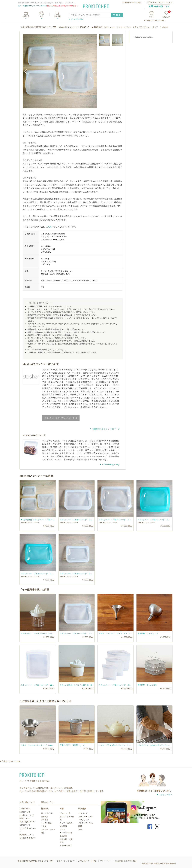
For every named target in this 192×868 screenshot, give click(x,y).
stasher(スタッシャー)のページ (106, 429)
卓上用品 (63, 836)
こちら (49, 227)
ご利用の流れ (25, 809)
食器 (42, 16)
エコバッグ (83, 813)
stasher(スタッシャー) (68, 27)
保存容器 (45, 820)
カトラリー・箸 (66, 833)
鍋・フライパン (47, 813)
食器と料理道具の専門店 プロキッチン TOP (39, 27)
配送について (25, 812)
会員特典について (27, 835)
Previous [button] (27, 71)
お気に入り (167, 14)
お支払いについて (27, 815)
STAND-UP (85, 27)
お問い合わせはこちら (159, 6)
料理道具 (26, 16)
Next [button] (92, 71)
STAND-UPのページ (111, 465)
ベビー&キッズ (66, 846)
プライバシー (106, 861)
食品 (80, 829)
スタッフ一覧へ (166, 795)
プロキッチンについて (66, 861)
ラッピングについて (28, 838)
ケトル (44, 826)
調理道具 (45, 817)
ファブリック (84, 820)
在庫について (25, 825)
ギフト (152, 17)
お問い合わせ (84, 861)
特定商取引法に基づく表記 (125, 861)
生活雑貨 (57, 16)
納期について (25, 818)
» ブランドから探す (76, 19)
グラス (62, 829)
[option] (60, 71)
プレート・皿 (65, 813)
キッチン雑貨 (46, 823)
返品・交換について (28, 822)
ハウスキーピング (85, 817)
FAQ (95, 861)
